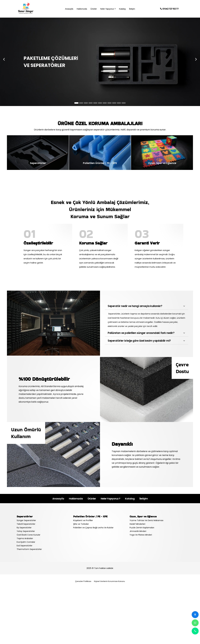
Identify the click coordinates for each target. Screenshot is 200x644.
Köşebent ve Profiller (83, 520)
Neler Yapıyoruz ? (110, 499)
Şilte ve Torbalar (81, 524)
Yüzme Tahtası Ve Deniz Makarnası (146, 520)
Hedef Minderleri (137, 524)
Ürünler (92, 499)
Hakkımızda (76, 499)
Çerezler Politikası (83, 581)
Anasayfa (58, 499)
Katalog (130, 499)
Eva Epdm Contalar (26, 542)
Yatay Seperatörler (26, 531)
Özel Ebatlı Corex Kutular (28, 535)
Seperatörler (25, 516)
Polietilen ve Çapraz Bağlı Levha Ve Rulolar (93, 528)
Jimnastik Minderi (138, 531)
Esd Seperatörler (25, 546)
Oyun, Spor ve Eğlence (143, 516)
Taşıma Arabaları (25, 538)
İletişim (144, 499)
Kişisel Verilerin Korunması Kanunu (109, 581)
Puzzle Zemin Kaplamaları (142, 528)
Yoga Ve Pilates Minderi (141, 535)
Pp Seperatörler (24, 528)
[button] (76, 103)
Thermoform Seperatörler (29, 549)
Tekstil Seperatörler (26, 524)
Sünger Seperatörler (26, 520)
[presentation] (4, 59)
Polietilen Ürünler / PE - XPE (90, 516)
